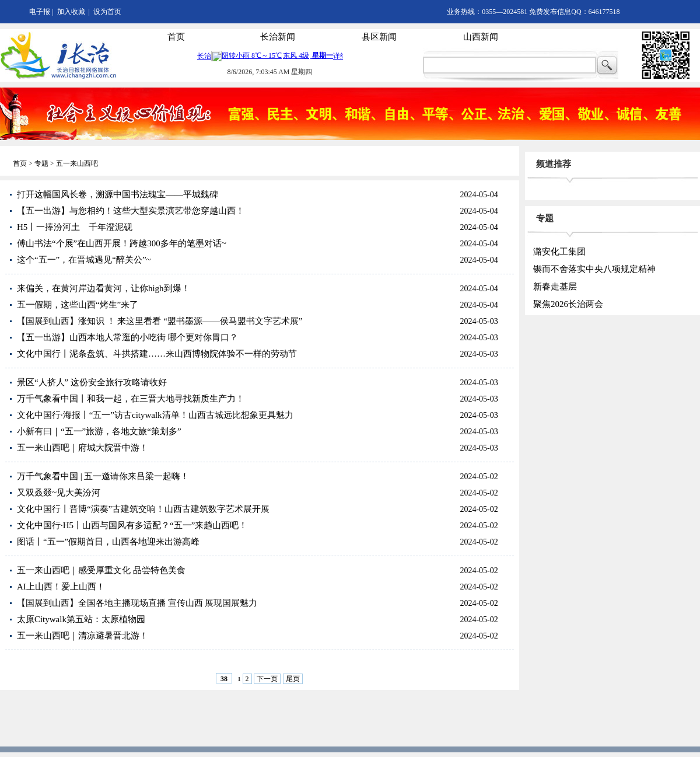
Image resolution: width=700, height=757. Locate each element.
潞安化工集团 (559, 252)
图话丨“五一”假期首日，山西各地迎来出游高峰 (108, 542)
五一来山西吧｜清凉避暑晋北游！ (83, 636)
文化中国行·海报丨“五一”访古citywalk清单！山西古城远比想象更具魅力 (155, 415)
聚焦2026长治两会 (568, 304)
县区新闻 (379, 37)
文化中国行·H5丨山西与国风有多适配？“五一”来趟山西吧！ (132, 525)
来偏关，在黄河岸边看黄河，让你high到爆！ (104, 288)
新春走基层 (555, 287)
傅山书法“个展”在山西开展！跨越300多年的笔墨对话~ (122, 243)
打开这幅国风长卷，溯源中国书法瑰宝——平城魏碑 (118, 194)
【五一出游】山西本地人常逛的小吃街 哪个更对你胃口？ (127, 337)
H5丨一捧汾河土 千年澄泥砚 (75, 227)
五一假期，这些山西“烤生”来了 (78, 305)
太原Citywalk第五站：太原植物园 (81, 619)
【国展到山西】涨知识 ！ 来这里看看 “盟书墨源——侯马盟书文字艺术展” (160, 321)
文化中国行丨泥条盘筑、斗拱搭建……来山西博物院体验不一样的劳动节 (157, 354)
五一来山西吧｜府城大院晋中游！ (83, 448)
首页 (176, 37)
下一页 (267, 679)
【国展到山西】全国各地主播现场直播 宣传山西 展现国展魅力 (137, 603)
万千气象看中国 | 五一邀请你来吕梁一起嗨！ (103, 476)
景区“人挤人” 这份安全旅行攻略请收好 (92, 382)
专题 (41, 163)
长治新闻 (278, 37)
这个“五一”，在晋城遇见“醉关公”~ (84, 260)
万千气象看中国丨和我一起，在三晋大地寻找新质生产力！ (131, 399)
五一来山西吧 (77, 163)
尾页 (293, 679)
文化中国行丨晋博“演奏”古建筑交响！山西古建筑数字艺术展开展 (143, 509)
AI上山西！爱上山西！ (61, 587)
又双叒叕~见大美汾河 (59, 493)
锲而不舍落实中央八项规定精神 (594, 269)
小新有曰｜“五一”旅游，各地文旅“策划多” (99, 431)
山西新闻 (481, 37)
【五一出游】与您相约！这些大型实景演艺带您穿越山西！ (131, 211)
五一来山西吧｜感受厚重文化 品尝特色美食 (101, 570)
